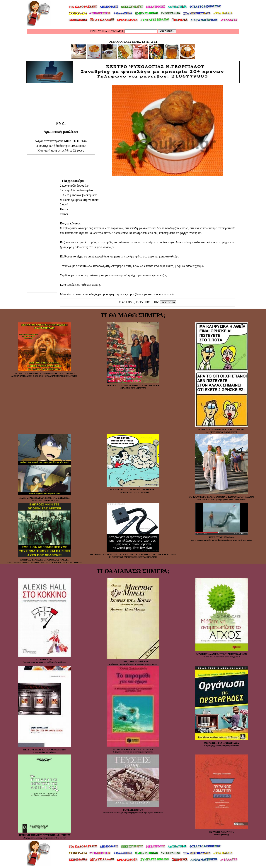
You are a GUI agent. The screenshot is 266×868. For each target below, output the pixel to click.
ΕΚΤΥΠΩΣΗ (168, 302)
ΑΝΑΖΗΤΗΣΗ (167, 31)
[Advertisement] (61, 112)
